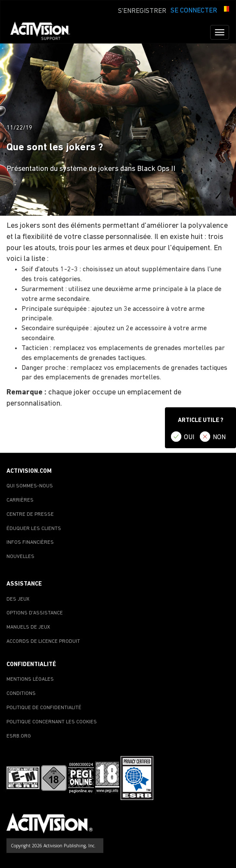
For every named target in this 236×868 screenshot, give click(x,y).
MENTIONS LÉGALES (30, 679)
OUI (189, 437)
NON (219, 437)
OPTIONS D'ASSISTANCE (35, 613)
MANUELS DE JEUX (28, 627)
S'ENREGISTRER (142, 11)
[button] (225, 10)
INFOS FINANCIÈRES (30, 542)
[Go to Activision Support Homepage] (45, 32)
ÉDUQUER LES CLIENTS (34, 529)
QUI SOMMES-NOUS (30, 486)
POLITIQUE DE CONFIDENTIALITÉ (44, 708)
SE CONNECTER (194, 11)
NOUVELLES (20, 557)
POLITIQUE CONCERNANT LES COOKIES (52, 722)
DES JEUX (18, 599)
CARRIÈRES (20, 500)
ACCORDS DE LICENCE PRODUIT (43, 642)
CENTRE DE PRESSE (30, 515)
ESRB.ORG (19, 736)
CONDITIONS (21, 694)
